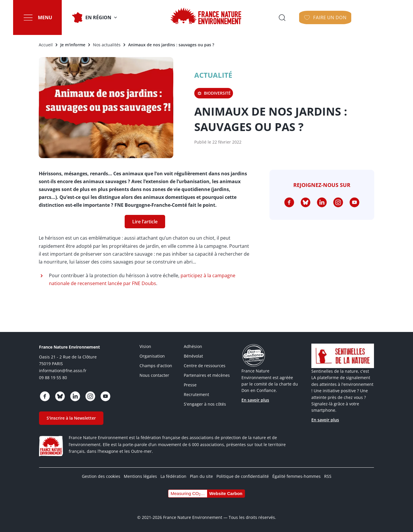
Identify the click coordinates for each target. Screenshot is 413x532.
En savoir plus (255, 400)
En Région (99, 17)
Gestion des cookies (101, 476)
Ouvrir (327, 17)
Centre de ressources (205, 366)
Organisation (152, 356)
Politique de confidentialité (243, 476)
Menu (46, 17)
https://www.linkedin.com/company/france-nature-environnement (322, 202)
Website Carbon (226, 493)
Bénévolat (193, 356)
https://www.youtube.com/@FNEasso (354, 202)
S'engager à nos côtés (205, 404)
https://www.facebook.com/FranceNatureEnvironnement (289, 202)
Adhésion (193, 346)
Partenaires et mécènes (207, 375)
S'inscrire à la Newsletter (71, 418)
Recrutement (196, 394)
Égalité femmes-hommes (296, 476)
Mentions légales (140, 476)
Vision (145, 346)
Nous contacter (154, 375)
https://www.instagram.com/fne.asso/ (338, 202)
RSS (328, 476)
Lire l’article (145, 222)
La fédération (173, 476)
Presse (190, 385)
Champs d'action (156, 366)
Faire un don (372, 17)
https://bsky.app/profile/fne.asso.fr (306, 202)
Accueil (46, 45)
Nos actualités (107, 45)
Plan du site (201, 476)
